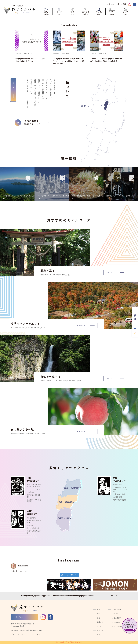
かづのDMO (116, 622)
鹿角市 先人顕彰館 (119, 500)
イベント (100, 631)
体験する (100, 622)
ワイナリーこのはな (34, 489)
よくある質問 (117, 618)
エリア (99, 635)
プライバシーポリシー (19, 634)
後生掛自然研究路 (33, 528)
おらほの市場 (118, 497)
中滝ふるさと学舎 (119, 494)
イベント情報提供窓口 (120, 626)
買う (99, 618)
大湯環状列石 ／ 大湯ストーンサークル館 (120, 489)
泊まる (99, 626)
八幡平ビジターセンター (34, 522)
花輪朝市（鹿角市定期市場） (34, 501)
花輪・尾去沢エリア (33, 479)
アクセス (115, 614)
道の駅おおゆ (118, 485)
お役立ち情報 (117, 609)
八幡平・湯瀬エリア (32, 513)
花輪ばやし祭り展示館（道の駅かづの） (34, 486)
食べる (99, 614)
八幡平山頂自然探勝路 (34, 532)
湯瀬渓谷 (30, 525)
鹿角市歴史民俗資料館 (34, 496)
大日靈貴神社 (32, 518)
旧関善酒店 (31, 492)
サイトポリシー (37, 634)
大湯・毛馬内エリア (119, 479)
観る (99, 609)
